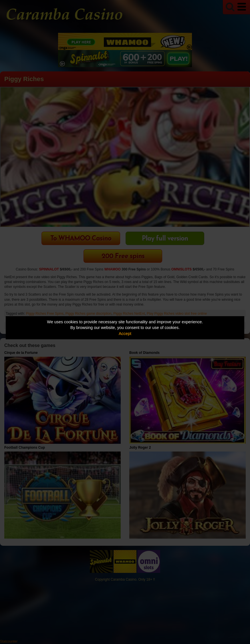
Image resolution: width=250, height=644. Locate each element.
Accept (125, 334)
